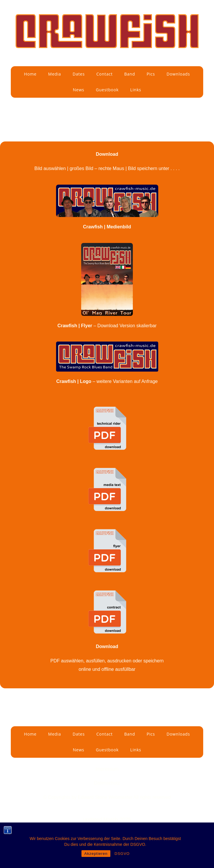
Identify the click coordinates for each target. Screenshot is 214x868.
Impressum (107, 769)
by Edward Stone (90, 797)
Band (129, 74)
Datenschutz (107, 783)
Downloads (178, 74)
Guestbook (107, 90)
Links (136, 90)
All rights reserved (152, 797)
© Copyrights (57, 797)
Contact (105, 74)
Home (30, 74)
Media (55, 74)
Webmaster (121, 797)
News (78, 90)
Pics (151, 74)
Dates (79, 74)
